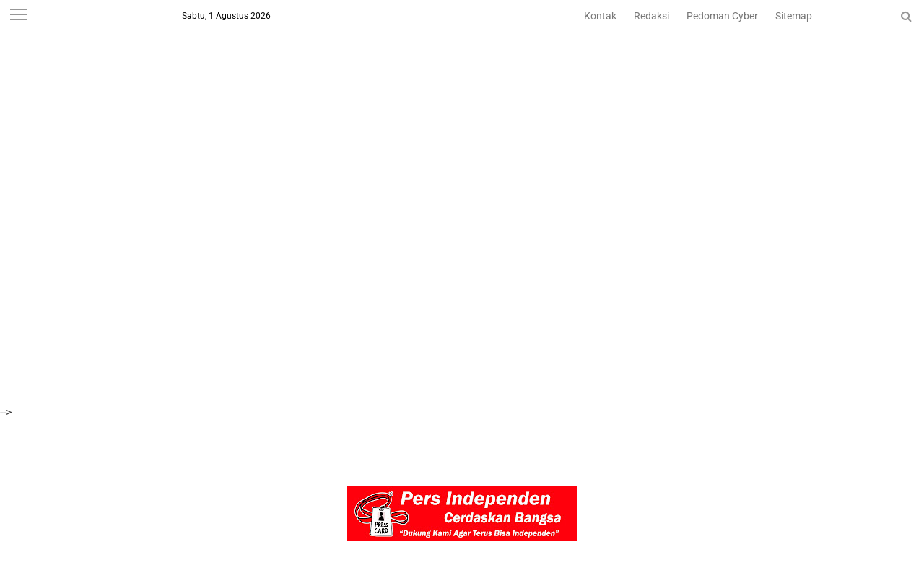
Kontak (600, 16)
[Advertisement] (433, 101)
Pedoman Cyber (722, 16)
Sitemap (794, 16)
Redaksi (651, 16)
